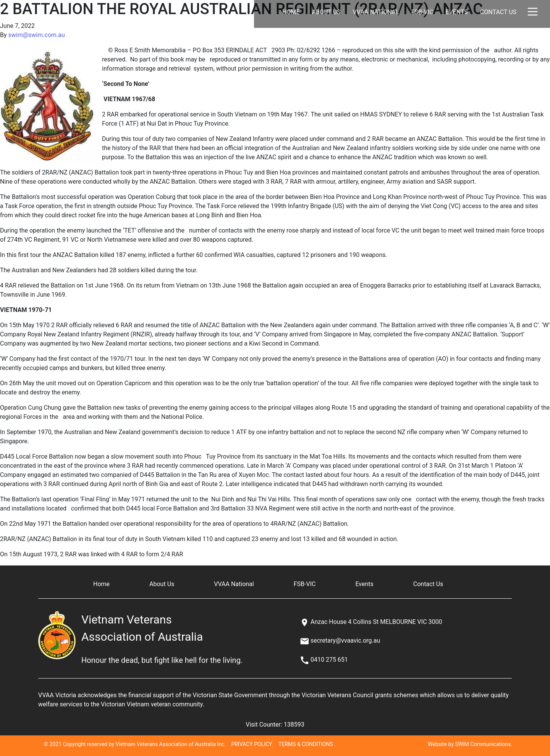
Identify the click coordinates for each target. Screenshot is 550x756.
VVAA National (376, 12)
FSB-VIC (422, 12)
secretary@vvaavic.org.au (345, 640)
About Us (326, 12)
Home (291, 12)
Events (456, 12)
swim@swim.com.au (37, 35)
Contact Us (498, 12)
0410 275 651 (329, 660)
